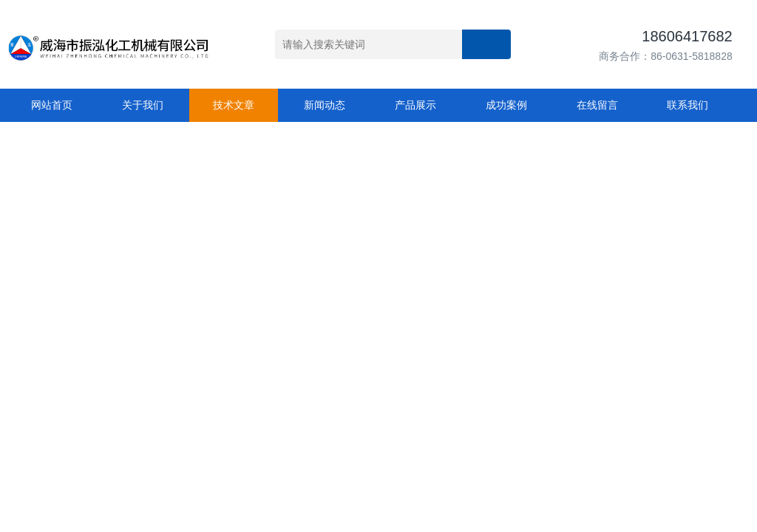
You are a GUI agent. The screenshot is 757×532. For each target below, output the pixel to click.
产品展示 (415, 105)
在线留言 (597, 105)
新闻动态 (325, 105)
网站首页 (52, 105)
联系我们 (688, 105)
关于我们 (143, 105)
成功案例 (506, 105)
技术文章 (234, 105)
